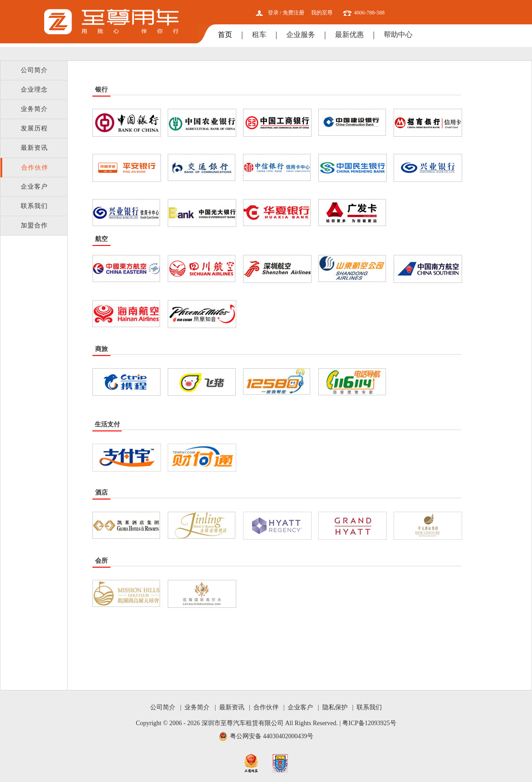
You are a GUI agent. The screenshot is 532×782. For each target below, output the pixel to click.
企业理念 (34, 90)
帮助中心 (398, 35)
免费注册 (294, 13)
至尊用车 (112, 22)
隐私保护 (335, 707)
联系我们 (34, 206)
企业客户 (34, 187)
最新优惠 (349, 35)
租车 (259, 35)
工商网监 (251, 763)
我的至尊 (322, 13)
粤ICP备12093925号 (369, 723)
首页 (225, 35)
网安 (280, 763)
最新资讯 (34, 148)
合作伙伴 (35, 168)
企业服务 (301, 35)
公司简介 (34, 70)
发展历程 (34, 128)
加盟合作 (34, 225)
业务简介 (34, 109)
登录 (273, 13)
